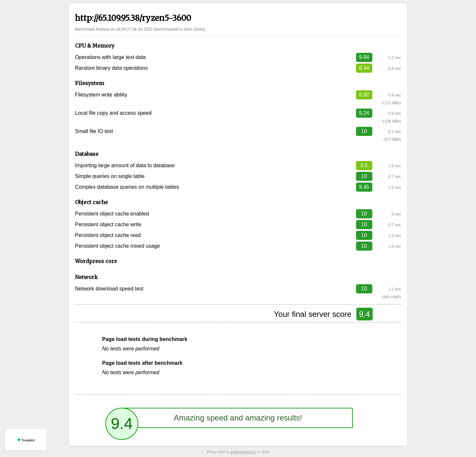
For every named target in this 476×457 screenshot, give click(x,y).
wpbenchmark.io (243, 452)
